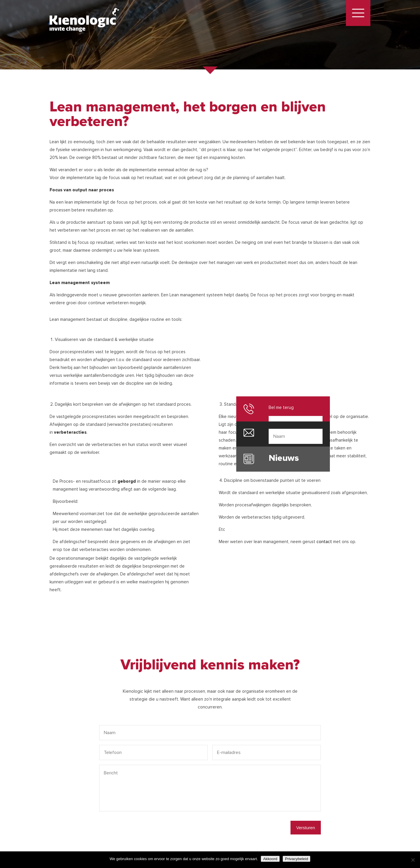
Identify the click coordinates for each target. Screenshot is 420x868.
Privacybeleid (296, 859)
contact (324, 542)
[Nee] (413, 860)
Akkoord (270, 859)
